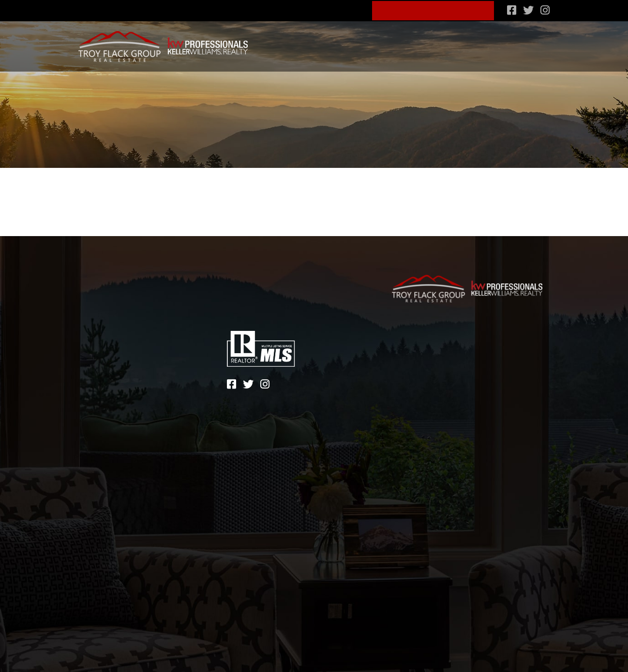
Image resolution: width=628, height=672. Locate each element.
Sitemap (407, 353)
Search (269, 42)
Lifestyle (372, 42)
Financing (420, 42)
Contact (107, 379)
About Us (300, 9)
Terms (448, 353)
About (102, 351)
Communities (318, 42)
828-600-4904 (236, 9)
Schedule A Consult (434, 9)
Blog (347, 9)
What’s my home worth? (499, 42)
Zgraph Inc (456, 367)
